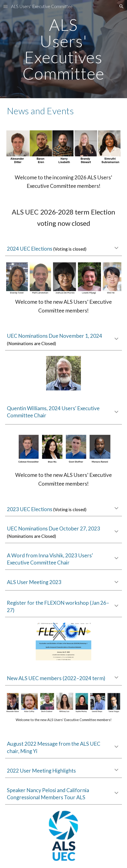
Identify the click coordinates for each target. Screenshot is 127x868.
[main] (63, 49)
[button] (6, 6)
